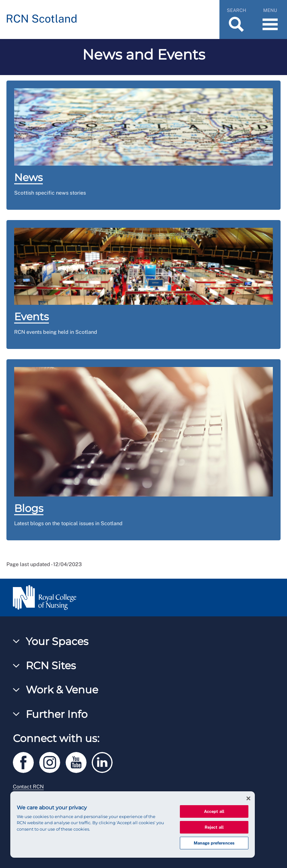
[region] (133, 825)
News (28, 177)
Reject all (214, 827)
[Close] (248, 798)
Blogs (29, 508)
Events (32, 317)
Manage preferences (214, 843)
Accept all (214, 811)
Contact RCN (28, 787)
